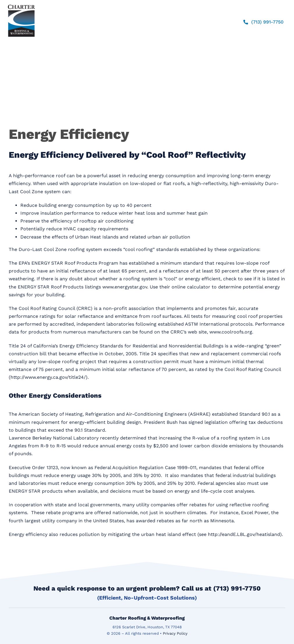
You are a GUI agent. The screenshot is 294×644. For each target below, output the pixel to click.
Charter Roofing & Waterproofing (147, 618)
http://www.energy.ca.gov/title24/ (48, 377)
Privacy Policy (175, 633)
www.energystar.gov (125, 287)
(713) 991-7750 (237, 588)
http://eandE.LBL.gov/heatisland (244, 534)
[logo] (21, 5)
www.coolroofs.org (231, 332)
